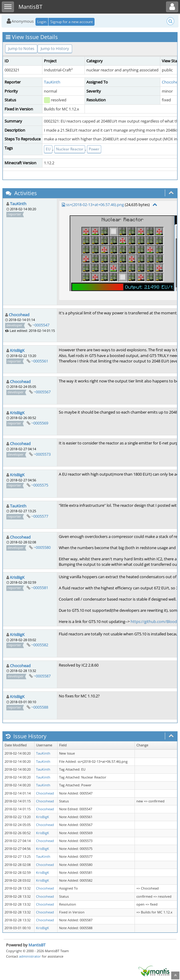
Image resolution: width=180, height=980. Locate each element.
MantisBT (37, 945)
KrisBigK (17, 350)
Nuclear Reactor (70, 149)
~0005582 (40, 645)
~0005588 (40, 707)
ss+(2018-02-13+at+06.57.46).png (95, 205)
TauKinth (52, 82)
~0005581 (40, 588)
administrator (30, 956)
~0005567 (42, 392)
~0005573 (42, 454)
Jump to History (55, 48)
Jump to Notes (21, 48)
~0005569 (40, 423)
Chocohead (19, 315)
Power (94, 149)
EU (48, 149)
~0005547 (41, 325)
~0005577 (40, 516)
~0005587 (42, 676)
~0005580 (42, 547)
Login (42, 22)
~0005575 (40, 485)
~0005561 (40, 361)
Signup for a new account (72, 22)
